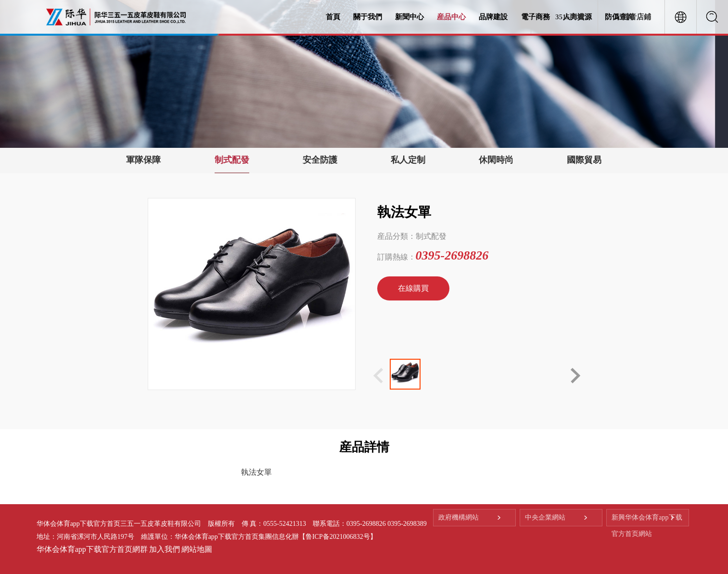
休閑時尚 (496, 160)
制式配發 (232, 160)
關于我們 (368, 17)
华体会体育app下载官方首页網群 (92, 549)
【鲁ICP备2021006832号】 (338, 537)
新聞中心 (409, 17)
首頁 (333, 17)
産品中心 (451, 17)
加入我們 (165, 549)
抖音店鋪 (637, 17)
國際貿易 (584, 160)
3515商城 (570, 17)
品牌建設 (493, 17)
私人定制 (408, 160)
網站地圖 (197, 549)
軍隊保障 (143, 160)
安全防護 (320, 160)
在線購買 (413, 288)
